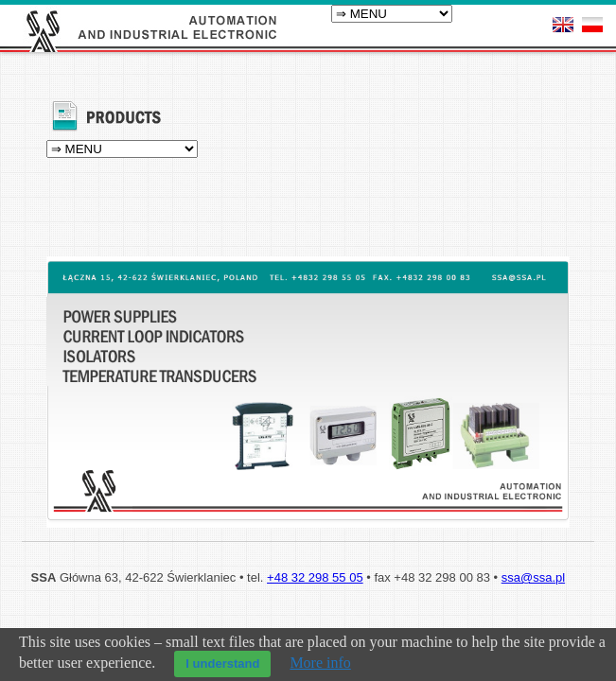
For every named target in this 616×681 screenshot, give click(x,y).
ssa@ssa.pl (533, 615)
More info (320, 663)
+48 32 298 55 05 (315, 615)
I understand (222, 664)
